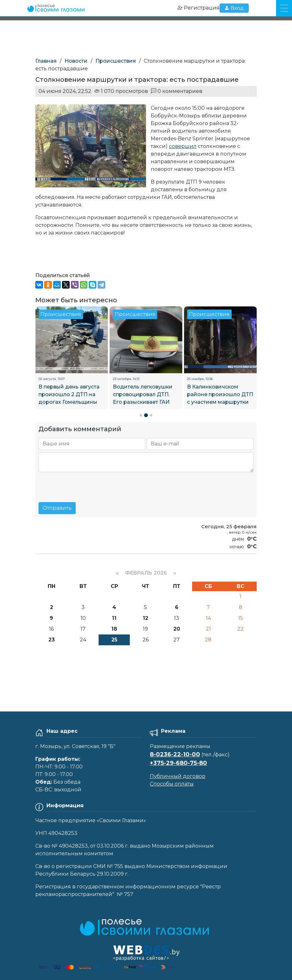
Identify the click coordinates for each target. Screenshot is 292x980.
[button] (141, 415)
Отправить (57, 508)
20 (177, 629)
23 (52, 640)
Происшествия (116, 61)
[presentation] (87, 485)
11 (114, 618)
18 (114, 629)
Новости (76, 61)
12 (146, 618)
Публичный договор (178, 776)
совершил (183, 146)
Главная (46, 61)
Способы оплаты (172, 784)
